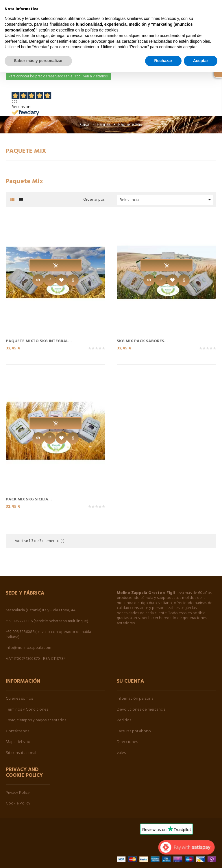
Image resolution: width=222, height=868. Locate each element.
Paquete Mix (26, 151)
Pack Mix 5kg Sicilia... (29, 499)
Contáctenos (17, 731)
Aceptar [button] (201, 61)
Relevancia (166, 200)
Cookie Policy (18, 803)
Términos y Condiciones (27, 710)
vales (121, 753)
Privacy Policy (18, 793)
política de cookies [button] (102, 30)
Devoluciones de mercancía (141, 710)
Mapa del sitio (18, 742)
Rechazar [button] (163, 61)
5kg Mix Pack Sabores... (142, 341)
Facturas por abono (134, 731)
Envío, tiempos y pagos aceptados (36, 720)
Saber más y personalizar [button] (38, 61)
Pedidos (124, 720)
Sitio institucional (21, 753)
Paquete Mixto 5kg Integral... (39, 341)
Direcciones (127, 742)
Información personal (136, 699)
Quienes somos (19, 699)
